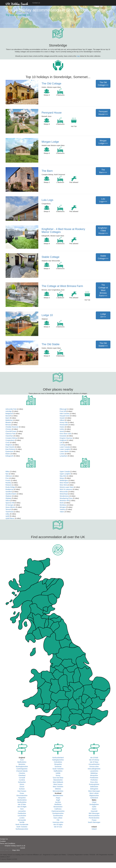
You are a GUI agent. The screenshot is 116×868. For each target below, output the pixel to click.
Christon (8, 429)
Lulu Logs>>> (103, 200)
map (78, 56)
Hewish (62, 418)
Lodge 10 (47, 315)
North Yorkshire (22, 827)
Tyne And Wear (58, 778)
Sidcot (8, 501)
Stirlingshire (94, 789)
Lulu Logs (47, 200)
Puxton (8, 480)
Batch (8, 418)
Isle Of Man (22, 804)
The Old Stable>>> (103, 345)
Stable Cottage (51, 257)
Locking (62, 445)
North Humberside (22, 825)
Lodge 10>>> (103, 315)
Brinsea (8, 425)
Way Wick (63, 476)
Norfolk (22, 822)
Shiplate (8, 498)
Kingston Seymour (66, 438)
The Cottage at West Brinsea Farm (62, 286)
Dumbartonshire (58, 813)
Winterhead (64, 494)
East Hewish (10, 447)
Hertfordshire (22, 802)
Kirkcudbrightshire (94, 769)
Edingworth (9, 456)
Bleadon (8, 422)
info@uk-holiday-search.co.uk (15, 846)
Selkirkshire (94, 787)
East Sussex (22, 791)
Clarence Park (11, 434)
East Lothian (58, 818)
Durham (22, 789)
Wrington (63, 507)
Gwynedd (94, 811)
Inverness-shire (58, 822)
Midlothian (94, 773)
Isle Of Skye (94, 762)
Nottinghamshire (58, 760)
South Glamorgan (94, 822)
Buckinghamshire (22, 767)
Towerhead (9, 512)
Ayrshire (58, 802)
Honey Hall (64, 422)
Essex (22, 793)
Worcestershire (58, 791)
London (22, 818)
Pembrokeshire (94, 818)
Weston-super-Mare (67, 487)
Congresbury (10, 440)
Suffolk (58, 773)
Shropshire (58, 764)
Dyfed (94, 807)
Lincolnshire (22, 816)
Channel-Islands (22, 771)
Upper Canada (65, 472)
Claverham (9, 436)
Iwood (62, 431)
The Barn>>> (103, 171)
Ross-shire (94, 782)
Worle (62, 503)
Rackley (8, 483)
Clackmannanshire (58, 811)
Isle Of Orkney (94, 760)
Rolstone (9, 485)
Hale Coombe (65, 414)
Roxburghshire (94, 784)
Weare (62, 478)
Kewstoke (63, 436)
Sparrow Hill (10, 503)
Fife (58, 820)
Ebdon (8, 454)
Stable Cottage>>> (103, 257)
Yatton (62, 512)
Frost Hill (63, 411)
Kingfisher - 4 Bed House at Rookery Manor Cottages (63, 230)
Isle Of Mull (94, 758)
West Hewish (64, 483)
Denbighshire (94, 804)
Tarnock (8, 509)
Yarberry (63, 509)
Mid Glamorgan (94, 813)
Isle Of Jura (58, 827)
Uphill (8, 516)
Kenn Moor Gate (65, 434)
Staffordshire (58, 771)
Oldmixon (9, 476)
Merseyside (22, 820)
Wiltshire (58, 789)
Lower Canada (65, 447)
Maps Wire (16, 850)
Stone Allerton (10, 507)
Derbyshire (22, 782)
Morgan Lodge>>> (103, 142)
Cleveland (22, 775)
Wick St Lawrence (66, 489)
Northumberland (58, 758)
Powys (94, 820)
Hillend (62, 420)
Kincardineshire (94, 764)
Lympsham (64, 456)
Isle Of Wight (22, 807)
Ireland (94, 829)
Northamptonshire (22, 829)
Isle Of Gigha (58, 825)
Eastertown (9, 451)
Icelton (62, 429)
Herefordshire (22, 800)
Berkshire (22, 764)
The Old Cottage (51, 83)
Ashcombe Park (11, 409)
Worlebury (63, 505)
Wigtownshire (94, 796)
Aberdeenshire (58, 796)
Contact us (36, 3)
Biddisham (9, 420)
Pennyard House (52, 113)
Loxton (62, 454)
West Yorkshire (58, 787)
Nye (7, 474)
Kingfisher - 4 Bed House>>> (103, 231)
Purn (7, 478)
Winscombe (64, 492)
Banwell (8, 416)
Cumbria (22, 780)
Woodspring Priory (66, 498)
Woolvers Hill (64, 501)
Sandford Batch (11, 494)
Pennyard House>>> (103, 113)
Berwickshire (58, 807)
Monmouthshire (94, 816)
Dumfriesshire (58, 816)
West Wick (63, 485)
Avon (22, 760)
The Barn (47, 171)
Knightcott (63, 440)
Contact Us (4, 839)
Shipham (9, 496)
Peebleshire (22, 813)
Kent (22, 809)
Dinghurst (9, 445)
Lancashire (22, 811)
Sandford (9, 492)
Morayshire (94, 775)
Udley (8, 514)
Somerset (58, 767)
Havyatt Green (65, 416)
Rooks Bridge (10, 487)
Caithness (58, 809)
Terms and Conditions (8, 843)
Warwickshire (58, 780)
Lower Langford (65, 449)
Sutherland (94, 798)
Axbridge (9, 411)
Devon (22, 784)
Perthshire (94, 780)
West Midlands (58, 782)
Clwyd (94, 802)
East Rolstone (10, 449)
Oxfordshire (58, 762)
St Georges (10, 505)
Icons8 (23, 848)
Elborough (63, 409)
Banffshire (58, 804)
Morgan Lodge (50, 142)
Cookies (3, 841)
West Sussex (58, 784)
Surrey (58, 775)
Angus (58, 798)
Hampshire (22, 798)
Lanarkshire (94, 771)
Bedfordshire (22, 762)
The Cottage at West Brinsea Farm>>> (103, 290)
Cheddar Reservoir (12, 427)
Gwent (94, 809)
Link (61, 443)
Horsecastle (64, 425)
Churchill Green (11, 431)
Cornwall (22, 778)
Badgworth (9, 414)
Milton (8, 472)
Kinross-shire (94, 767)
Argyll (58, 800)
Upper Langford (65, 474)
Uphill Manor (10, 518)
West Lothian (94, 793)
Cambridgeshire (22, 769)
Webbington (64, 480)
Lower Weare (64, 451)
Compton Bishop (11, 438)
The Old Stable (51, 344)
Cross (8, 443)
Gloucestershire (22, 796)
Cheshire (22, 773)
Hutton (62, 427)
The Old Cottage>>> (103, 84)
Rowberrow (10, 489)
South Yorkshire (58, 769)
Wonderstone (64, 496)
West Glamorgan (94, 791)
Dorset (22, 787)
